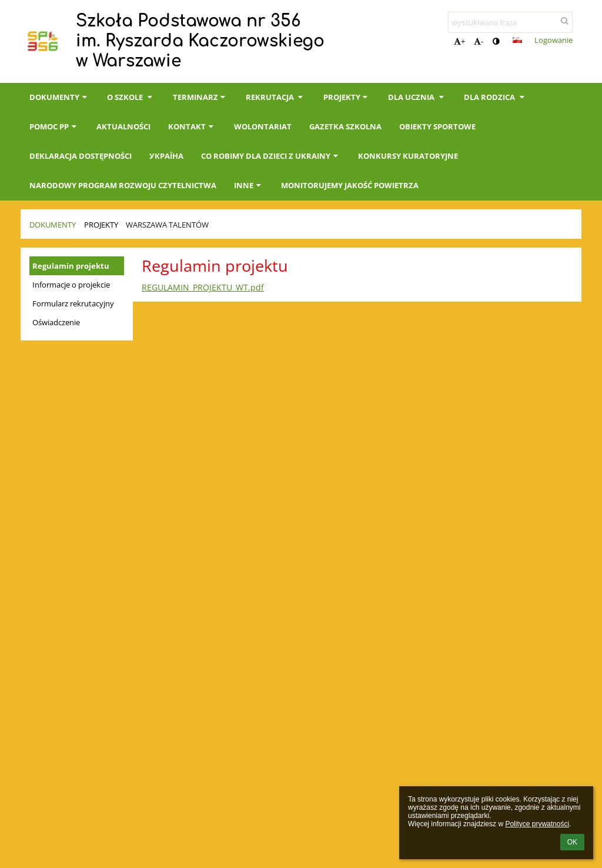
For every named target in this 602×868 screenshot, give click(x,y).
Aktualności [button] (123, 126)
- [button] (479, 41)
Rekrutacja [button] (276, 97)
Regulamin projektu (71, 266)
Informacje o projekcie (71, 285)
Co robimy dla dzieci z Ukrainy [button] (271, 156)
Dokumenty (53, 225)
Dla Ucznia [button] (417, 97)
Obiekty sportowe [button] (437, 126)
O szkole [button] (131, 97)
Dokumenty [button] (59, 97)
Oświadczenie (56, 322)
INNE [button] (249, 185)
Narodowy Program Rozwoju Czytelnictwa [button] (123, 185)
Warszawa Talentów (167, 225)
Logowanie (553, 40)
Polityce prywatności (537, 824)
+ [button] (459, 41)
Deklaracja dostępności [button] (81, 156)
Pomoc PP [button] (54, 126)
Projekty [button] (347, 97)
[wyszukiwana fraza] (510, 22)
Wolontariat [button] (263, 126)
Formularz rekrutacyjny (73, 303)
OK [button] (572, 842)
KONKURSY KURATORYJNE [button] (408, 156)
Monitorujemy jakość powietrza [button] (350, 185)
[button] (517, 40)
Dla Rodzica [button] (495, 97)
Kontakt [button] (192, 126)
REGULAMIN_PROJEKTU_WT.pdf (203, 287)
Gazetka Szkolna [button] (345, 126)
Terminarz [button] (200, 97)
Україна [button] (166, 156)
